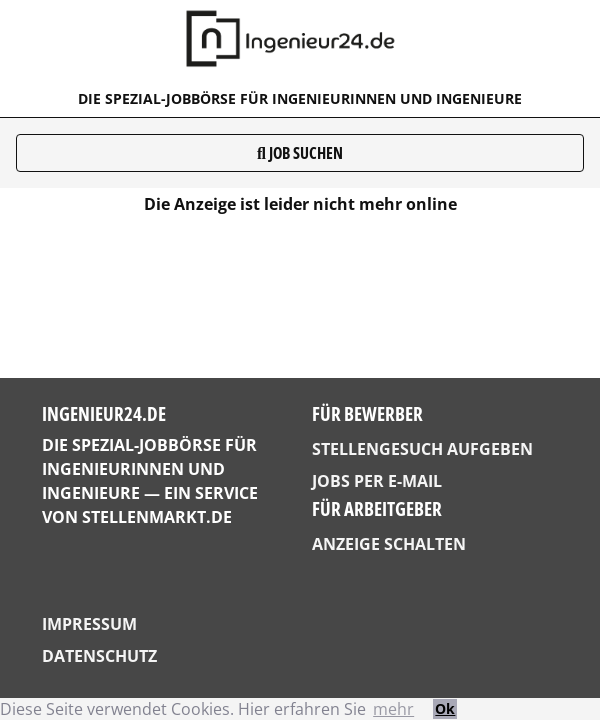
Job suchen (300, 153)
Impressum (89, 624)
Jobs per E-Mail (377, 481)
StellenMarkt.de (157, 517)
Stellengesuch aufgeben (422, 449)
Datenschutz (99, 656)
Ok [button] (445, 708)
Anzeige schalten (389, 544)
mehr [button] (393, 709)
